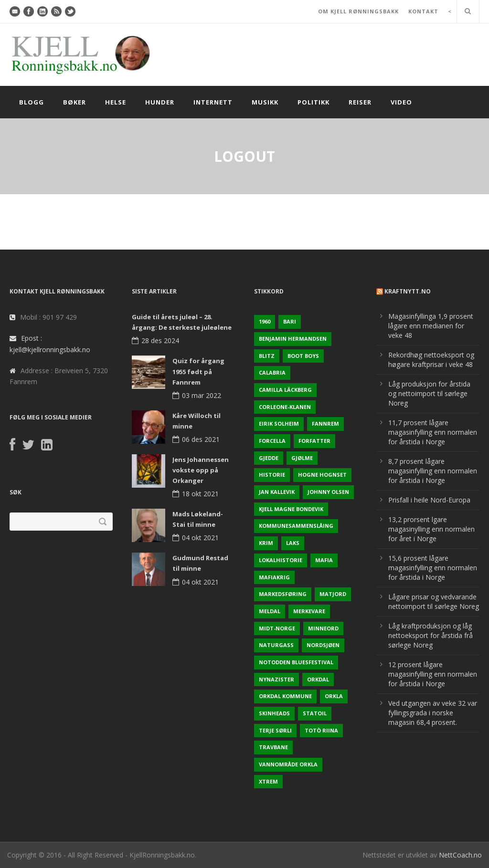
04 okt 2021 (200, 538)
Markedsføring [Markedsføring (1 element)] (283, 594)
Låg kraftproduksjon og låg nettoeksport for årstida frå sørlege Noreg (431, 635)
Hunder (160, 102)
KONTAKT (423, 11)
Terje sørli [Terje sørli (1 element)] (275, 730)
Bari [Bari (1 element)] (290, 321)
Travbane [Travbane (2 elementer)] (273, 747)
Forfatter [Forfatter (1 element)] (314, 441)
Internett (213, 102)
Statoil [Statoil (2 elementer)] (315, 713)
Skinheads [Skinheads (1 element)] (274, 713)
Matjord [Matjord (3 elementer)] (333, 594)
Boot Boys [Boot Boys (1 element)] (303, 356)
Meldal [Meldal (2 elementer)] (270, 611)
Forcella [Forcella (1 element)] (272, 441)
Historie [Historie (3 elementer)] (272, 475)
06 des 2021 (201, 439)
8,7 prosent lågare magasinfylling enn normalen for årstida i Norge (433, 471)
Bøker (74, 102)
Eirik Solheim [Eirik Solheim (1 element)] (279, 424)
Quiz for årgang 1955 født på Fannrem (198, 371)
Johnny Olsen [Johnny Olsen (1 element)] (328, 492)
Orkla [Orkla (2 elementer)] (334, 696)
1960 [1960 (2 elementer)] (265, 321)
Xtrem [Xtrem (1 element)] (268, 781)
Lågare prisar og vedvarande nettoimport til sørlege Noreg (434, 601)
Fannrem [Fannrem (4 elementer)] (325, 424)
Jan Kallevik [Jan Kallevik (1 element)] (277, 492)
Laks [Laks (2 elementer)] (293, 543)
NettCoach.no (460, 855)
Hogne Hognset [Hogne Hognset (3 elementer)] (322, 475)
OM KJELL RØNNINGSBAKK (358, 11)
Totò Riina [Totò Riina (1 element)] (321, 730)
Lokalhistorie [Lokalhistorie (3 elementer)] (281, 560)
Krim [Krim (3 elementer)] (266, 543)
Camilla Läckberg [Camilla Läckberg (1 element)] (285, 390)
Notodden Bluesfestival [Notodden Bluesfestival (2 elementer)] (296, 662)
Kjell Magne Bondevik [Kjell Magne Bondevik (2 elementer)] (291, 509)
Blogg (32, 102)
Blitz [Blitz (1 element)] (267, 356)
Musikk (265, 102)
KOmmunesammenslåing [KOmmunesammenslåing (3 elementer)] (296, 526)
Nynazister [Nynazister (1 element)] (276, 679)
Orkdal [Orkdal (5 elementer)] (318, 679)
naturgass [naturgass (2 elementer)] (276, 645)
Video (401, 102)
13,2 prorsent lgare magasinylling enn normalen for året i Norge (431, 529)
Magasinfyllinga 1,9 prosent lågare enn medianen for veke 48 (431, 326)
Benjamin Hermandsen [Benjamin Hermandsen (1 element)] (293, 339)
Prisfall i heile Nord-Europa (429, 500)
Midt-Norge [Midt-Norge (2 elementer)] (277, 628)
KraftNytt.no (408, 291)
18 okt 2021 (200, 494)
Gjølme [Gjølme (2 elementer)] (302, 458)
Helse (116, 102)
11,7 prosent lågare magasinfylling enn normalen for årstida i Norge (433, 432)
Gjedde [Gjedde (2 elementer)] (269, 458)
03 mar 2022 (202, 395)
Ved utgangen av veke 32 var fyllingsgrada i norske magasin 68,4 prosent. (433, 713)
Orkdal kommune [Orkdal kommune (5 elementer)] (285, 696)
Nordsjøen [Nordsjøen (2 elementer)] (323, 645)
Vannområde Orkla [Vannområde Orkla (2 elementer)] (288, 764)
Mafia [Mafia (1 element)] (324, 560)
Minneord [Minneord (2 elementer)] (323, 628)
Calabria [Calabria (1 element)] (272, 372)
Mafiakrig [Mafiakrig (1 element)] (274, 577)
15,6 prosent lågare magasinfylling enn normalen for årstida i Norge (433, 568)
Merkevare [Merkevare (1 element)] (309, 611)
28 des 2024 (160, 340)
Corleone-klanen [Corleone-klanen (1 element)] (285, 407)
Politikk (314, 102)
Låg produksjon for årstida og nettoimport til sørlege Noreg (429, 393)
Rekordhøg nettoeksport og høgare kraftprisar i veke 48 (431, 360)
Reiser (360, 102)
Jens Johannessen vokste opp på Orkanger (201, 470)
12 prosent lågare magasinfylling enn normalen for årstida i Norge (433, 674)
